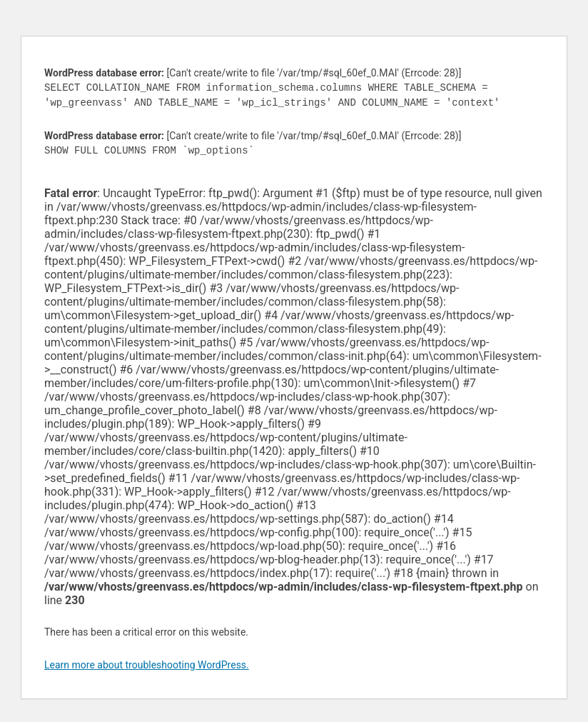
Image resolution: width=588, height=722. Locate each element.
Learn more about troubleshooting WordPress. (147, 665)
